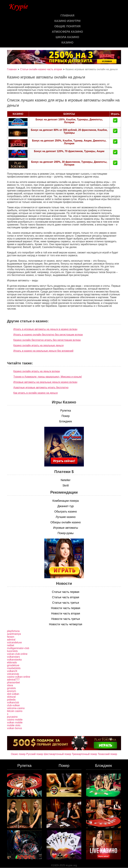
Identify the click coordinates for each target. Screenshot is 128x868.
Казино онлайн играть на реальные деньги (39, 345)
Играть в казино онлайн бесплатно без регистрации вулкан (48, 335)
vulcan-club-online (17, 654)
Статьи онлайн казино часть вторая (41, 69)
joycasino (12, 717)
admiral (11, 640)
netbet (11, 645)
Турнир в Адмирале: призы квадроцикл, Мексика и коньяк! (48, 377)
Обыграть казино (66, 512)
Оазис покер (18, 754)
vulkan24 (12, 671)
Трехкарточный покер (84, 754)
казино (67, 43)
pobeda (11, 700)
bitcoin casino (15, 711)
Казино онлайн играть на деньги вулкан (37, 371)
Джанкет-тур (66, 506)
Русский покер (35, 754)
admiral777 (13, 680)
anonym (12, 691)
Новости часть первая (66, 608)
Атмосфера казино (67, 32)
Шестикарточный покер (58, 754)
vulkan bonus (15, 728)
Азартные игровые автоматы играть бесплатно (41, 387)
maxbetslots (14, 668)
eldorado (12, 662)
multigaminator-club (18, 648)
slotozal (11, 697)
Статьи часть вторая (66, 597)
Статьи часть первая (66, 592)
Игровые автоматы (66, 528)
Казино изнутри (67, 21)
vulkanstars (14, 657)
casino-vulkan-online (19, 677)
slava (10, 685)
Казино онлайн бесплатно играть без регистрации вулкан (47, 340)
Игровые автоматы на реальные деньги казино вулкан (45, 382)
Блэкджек (66, 421)
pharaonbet (14, 682)
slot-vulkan (13, 694)
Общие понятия (67, 26)
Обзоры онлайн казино (66, 522)
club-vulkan (14, 705)
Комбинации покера (66, 501)
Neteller (66, 480)
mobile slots (14, 725)
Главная (67, 16)
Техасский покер (107, 754)
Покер (66, 416)
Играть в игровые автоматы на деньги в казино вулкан (45, 329)
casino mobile (15, 720)
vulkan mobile (15, 722)
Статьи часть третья (66, 603)
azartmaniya (14, 634)
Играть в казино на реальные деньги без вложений (43, 351)
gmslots (11, 688)
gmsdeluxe (13, 665)
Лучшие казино (66, 517)
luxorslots (12, 651)
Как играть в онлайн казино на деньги (36, 393)
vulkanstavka (14, 660)
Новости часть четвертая (66, 624)
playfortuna (13, 631)
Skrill (66, 486)
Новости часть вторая (66, 613)
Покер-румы (66, 533)
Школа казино (67, 37)
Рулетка (66, 411)
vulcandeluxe (14, 642)
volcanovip (13, 674)
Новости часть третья (66, 619)
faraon (11, 637)
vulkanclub (13, 702)
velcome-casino (16, 708)
